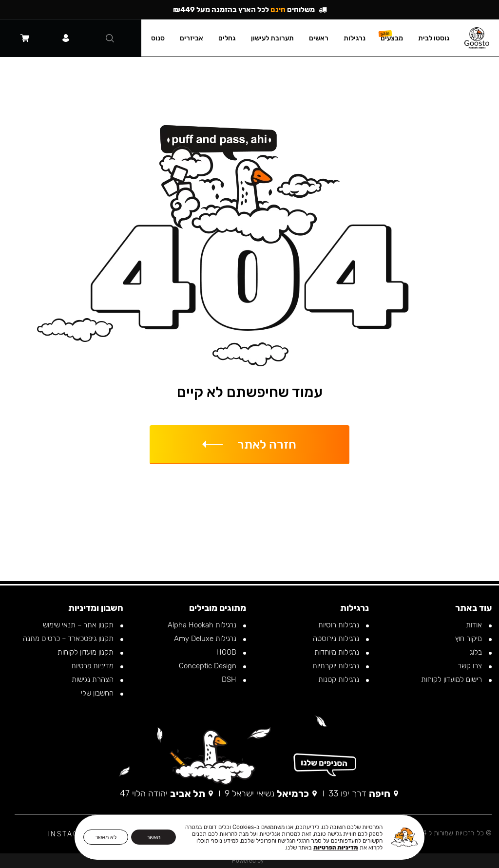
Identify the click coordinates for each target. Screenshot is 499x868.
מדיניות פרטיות (93, 666)
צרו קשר (471, 666)
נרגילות (359, 38)
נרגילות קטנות (340, 679)
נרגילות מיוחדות (338, 652)
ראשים (324, 38)
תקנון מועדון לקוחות (86, 652)
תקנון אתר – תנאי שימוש (79, 625)
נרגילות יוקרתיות (337, 666)
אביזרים (196, 38)
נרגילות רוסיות (340, 625)
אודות (475, 625)
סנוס (163, 38)
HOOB (227, 652)
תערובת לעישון (277, 38)
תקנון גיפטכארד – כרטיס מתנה (69, 639)
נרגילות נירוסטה (337, 639)
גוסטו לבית (439, 38)
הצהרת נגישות (94, 679)
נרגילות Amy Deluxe (206, 639)
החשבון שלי (98, 693)
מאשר (154, 837)
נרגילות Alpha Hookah (203, 625)
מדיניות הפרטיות (336, 848)
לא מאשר (106, 837)
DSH (230, 679)
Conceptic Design (209, 666)
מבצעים (397, 38)
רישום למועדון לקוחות (452, 679)
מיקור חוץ (470, 639)
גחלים (232, 38)
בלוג (477, 652)
